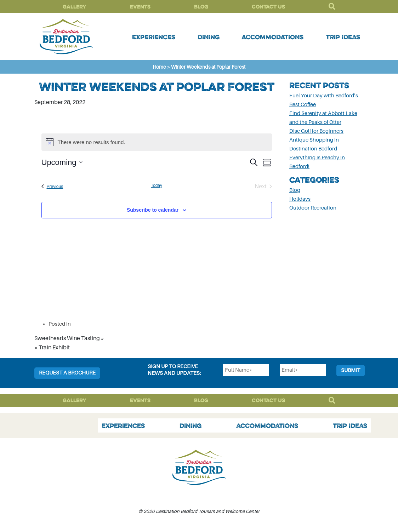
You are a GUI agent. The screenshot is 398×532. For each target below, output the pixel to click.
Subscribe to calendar (153, 210)
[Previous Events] (52, 187)
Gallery (75, 7)
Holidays (300, 199)
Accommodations (272, 37)
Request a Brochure (67, 373)
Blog (201, 7)
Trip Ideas (343, 37)
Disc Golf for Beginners (316, 131)
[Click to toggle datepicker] (62, 162)
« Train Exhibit (52, 348)
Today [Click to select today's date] (157, 185)
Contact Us (268, 7)
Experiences (154, 37)
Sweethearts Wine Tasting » (69, 338)
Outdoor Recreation (313, 208)
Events (140, 7)
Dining (209, 37)
